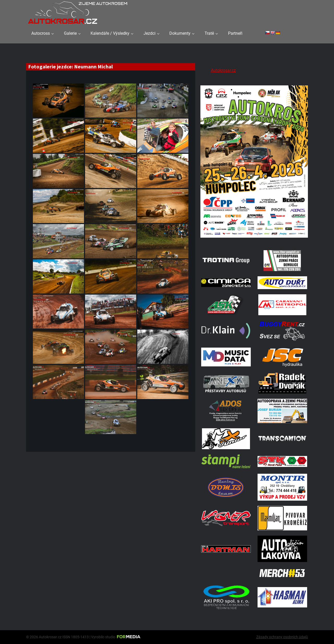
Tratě (209, 33)
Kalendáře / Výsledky (110, 33)
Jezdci (150, 33)
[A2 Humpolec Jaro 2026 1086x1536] (254, 238)
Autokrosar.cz (223, 70)
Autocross (41, 33)
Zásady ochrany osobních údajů (282, 637)
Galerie (70, 33)
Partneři (235, 33)
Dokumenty (180, 33)
